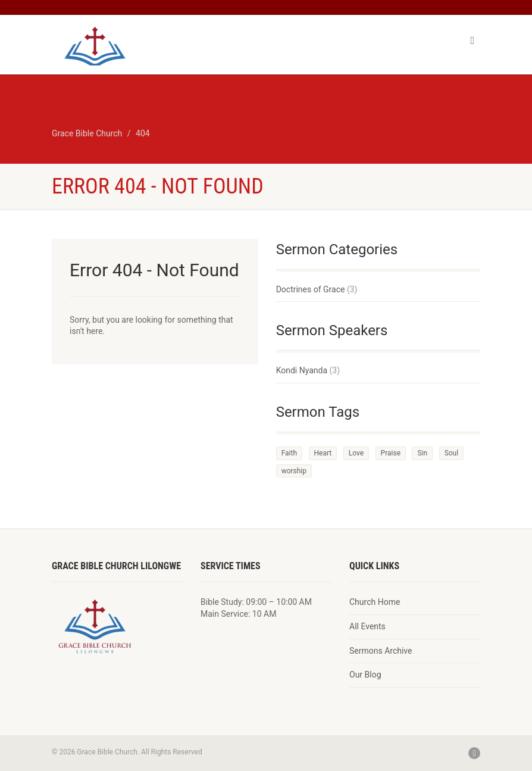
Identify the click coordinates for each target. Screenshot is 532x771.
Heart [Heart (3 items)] (323, 453)
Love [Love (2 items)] (356, 453)
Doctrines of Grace (311, 289)
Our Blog (365, 675)
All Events (367, 626)
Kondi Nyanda (302, 370)
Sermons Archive (381, 651)
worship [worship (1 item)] (294, 471)
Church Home (375, 602)
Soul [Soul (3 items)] (452, 453)
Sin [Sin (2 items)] (422, 453)
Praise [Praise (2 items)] (391, 453)
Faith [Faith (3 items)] (289, 453)
